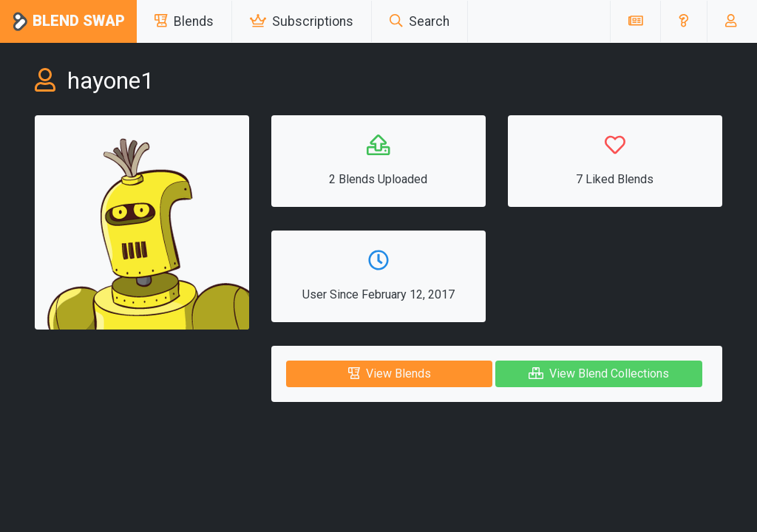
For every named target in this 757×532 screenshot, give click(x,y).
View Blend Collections (599, 374)
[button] (683, 21)
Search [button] (420, 21)
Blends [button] (184, 21)
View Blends (390, 374)
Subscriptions (302, 21)
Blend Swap (68, 22)
